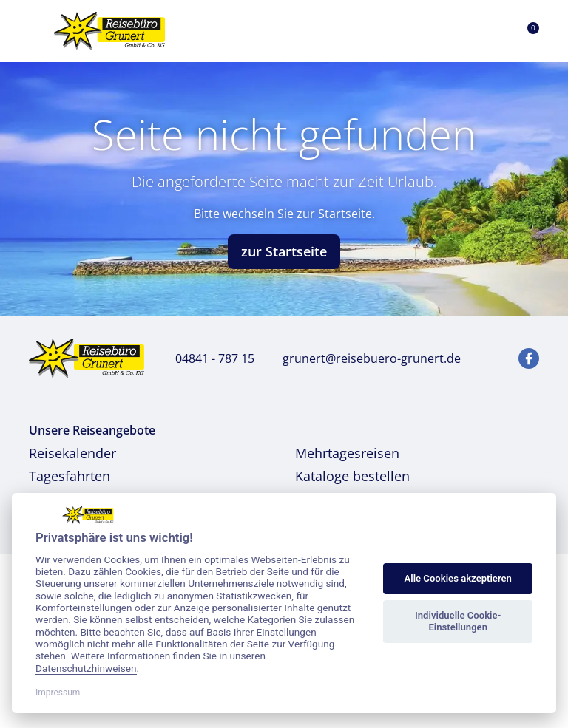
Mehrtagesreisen (347, 453)
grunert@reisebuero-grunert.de (364, 358)
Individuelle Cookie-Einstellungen (458, 621)
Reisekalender (72, 453)
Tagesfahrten (70, 476)
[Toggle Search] (457, 31)
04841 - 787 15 (207, 358)
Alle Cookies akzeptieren (457, 578)
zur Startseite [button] (284, 251)
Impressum (58, 693)
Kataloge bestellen (352, 476)
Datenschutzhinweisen (86, 668)
